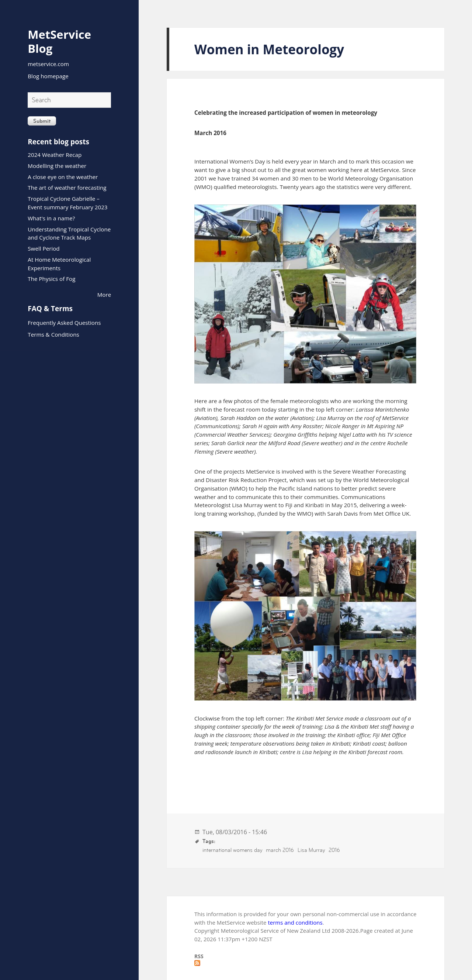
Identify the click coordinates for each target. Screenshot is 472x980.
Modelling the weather (57, 166)
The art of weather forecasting (67, 188)
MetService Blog (59, 41)
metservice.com (48, 64)
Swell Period (44, 248)
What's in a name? (51, 218)
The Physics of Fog (51, 279)
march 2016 (280, 850)
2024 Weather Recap (55, 155)
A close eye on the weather (63, 177)
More (104, 295)
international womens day (232, 850)
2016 (334, 850)
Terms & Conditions (53, 334)
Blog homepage (48, 76)
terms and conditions (295, 922)
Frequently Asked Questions (64, 323)
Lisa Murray (311, 850)
